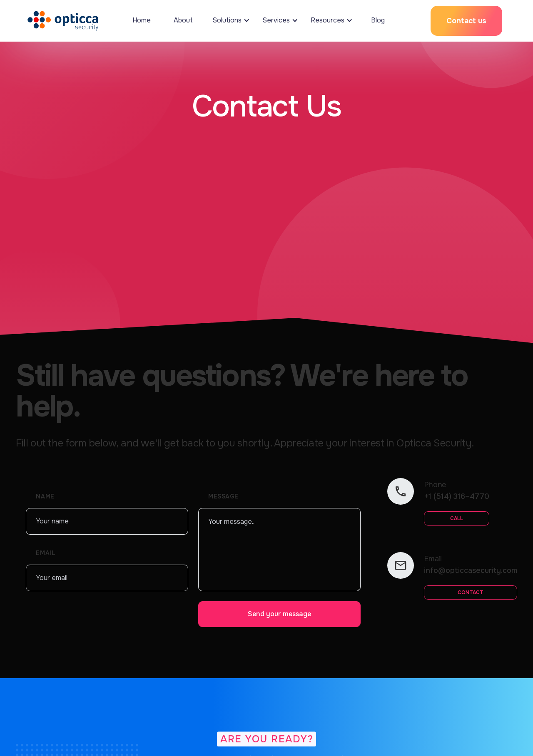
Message (223, 496)
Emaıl (46, 553)
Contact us (466, 21)
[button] (229, 21)
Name (45, 496)
